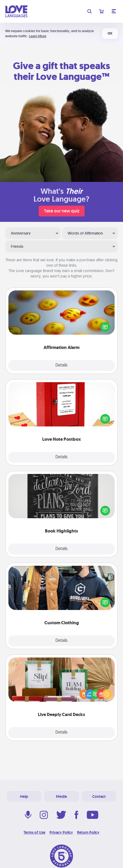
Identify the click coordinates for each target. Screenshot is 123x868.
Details (61, 365)
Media (61, 796)
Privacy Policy (61, 832)
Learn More (38, 36)
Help (24, 796)
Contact (99, 796)
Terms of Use (34, 832)
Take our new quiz (62, 211)
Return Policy (88, 832)
